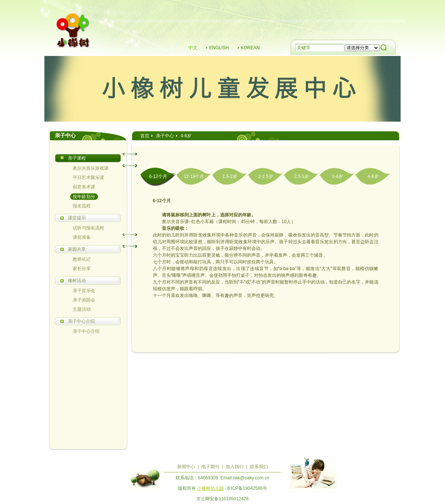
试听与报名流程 (88, 228)
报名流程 (82, 206)
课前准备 (82, 237)
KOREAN (250, 48)
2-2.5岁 (265, 176)
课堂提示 (77, 218)
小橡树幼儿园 (210, 488)
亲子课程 (77, 158)
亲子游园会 (84, 300)
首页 (145, 136)
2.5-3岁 (301, 176)
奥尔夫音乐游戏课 (91, 168)
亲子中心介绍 (81, 321)
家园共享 (77, 249)
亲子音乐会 (84, 291)
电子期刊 (210, 467)
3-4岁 (337, 176)
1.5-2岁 (230, 176)
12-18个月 (194, 176)
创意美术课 (84, 187)
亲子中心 (165, 136)
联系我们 (259, 467)
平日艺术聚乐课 (88, 178)
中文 (193, 48)
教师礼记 (82, 259)
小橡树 (73, 32)
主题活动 (82, 309)
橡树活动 (77, 281)
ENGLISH (219, 48)
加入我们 (235, 467)
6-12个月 (158, 176)
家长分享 (82, 269)
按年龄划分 (84, 197)
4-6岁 (373, 176)
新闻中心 (186, 467)
